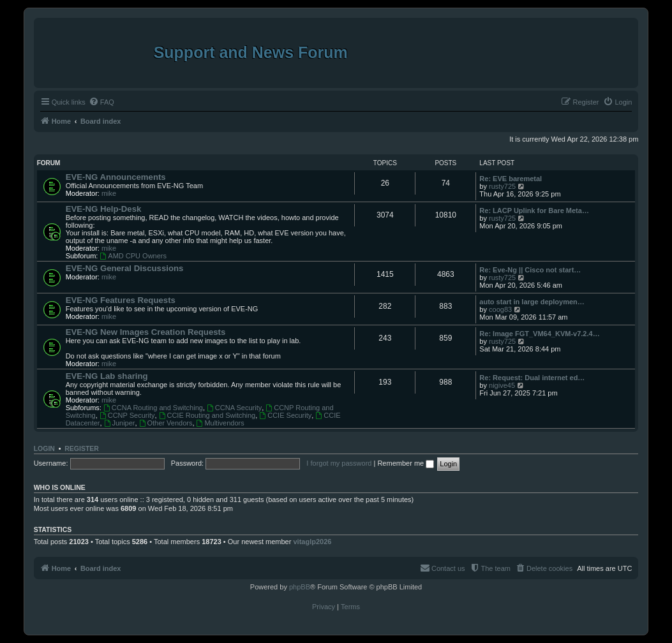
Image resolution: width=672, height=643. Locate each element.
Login (44, 448)
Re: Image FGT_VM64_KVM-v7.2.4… (539, 334)
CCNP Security (127, 415)
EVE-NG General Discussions (125, 268)
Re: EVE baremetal (511, 179)
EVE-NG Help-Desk (104, 209)
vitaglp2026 (312, 542)
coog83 (500, 309)
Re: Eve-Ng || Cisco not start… (530, 270)
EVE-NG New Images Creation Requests (146, 332)
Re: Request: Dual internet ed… (532, 378)
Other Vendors (166, 423)
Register (82, 448)
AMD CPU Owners (133, 256)
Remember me (406, 463)
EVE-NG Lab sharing (107, 376)
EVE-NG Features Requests (121, 300)
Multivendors (220, 423)
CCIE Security (285, 415)
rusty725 (502, 186)
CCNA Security (234, 408)
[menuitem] (101, 102)
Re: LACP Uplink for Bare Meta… (534, 211)
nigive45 (502, 385)
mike (109, 193)
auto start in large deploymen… (532, 302)
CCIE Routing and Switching (207, 415)
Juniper (120, 423)
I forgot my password (339, 463)
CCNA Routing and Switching (153, 408)
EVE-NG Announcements (116, 177)
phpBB (300, 587)
